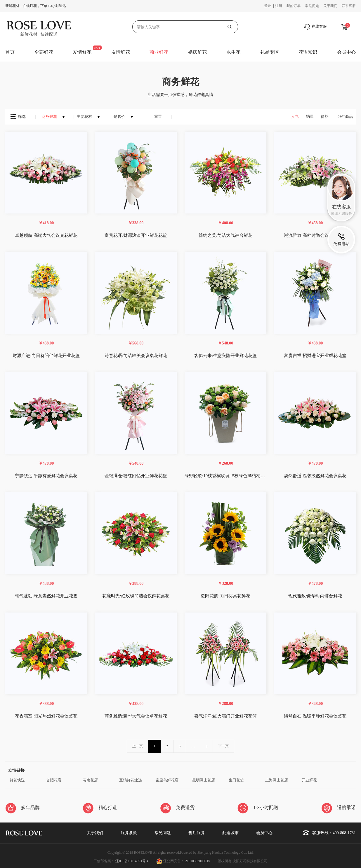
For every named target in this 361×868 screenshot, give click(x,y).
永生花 (233, 52)
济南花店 (90, 780)
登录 (268, 6)
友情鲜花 (121, 52)
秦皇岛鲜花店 (167, 780)
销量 (310, 117)
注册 (279, 6)
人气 (295, 117)
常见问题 (312, 6)
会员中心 (346, 52)
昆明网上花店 (204, 780)
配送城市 (230, 833)
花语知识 (308, 52)
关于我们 (330, 6)
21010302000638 (197, 861)
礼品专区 (270, 52)
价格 (325, 117)
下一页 (223, 746)
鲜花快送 (17, 780)
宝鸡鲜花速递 (131, 780)
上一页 (138, 746)
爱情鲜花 (82, 52)
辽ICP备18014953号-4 (132, 861)
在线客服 (316, 27)
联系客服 (349, 6)
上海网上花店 (277, 780)
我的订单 (294, 6)
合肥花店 (54, 780)
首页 (10, 52)
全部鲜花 (44, 52)
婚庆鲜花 (197, 52)
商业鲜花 (159, 52)
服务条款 (129, 833)
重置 (158, 117)
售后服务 (197, 833)
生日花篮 (236, 780)
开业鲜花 (309, 780)
